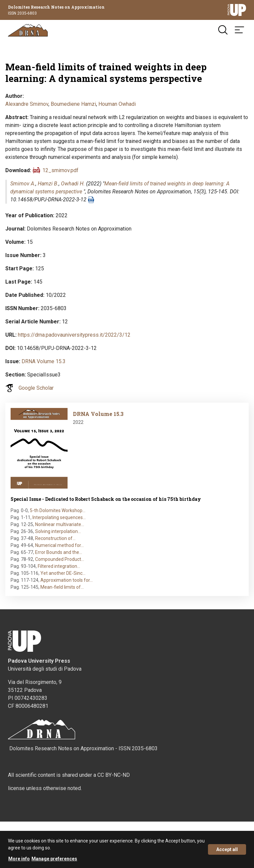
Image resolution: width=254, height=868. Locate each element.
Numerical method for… (59, 545)
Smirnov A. (23, 184)
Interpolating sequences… (59, 517)
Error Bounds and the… (59, 552)
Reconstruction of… (55, 538)
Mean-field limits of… (62, 587)
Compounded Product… (60, 559)
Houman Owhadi (117, 104)
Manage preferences (54, 859)
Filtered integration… (59, 566)
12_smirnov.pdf (60, 170)
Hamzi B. (48, 184)
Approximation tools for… (67, 580)
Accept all (227, 850)
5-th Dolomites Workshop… (58, 510)
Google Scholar (36, 388)
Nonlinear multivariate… (60, 524)
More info (19, 859)
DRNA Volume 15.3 (44, 361)
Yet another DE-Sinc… (63, 573)
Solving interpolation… (58, 531)
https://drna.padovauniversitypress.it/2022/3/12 (74, 335)
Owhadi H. (73, 184)
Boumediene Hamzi (73, 104)
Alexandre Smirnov (27, 104)
